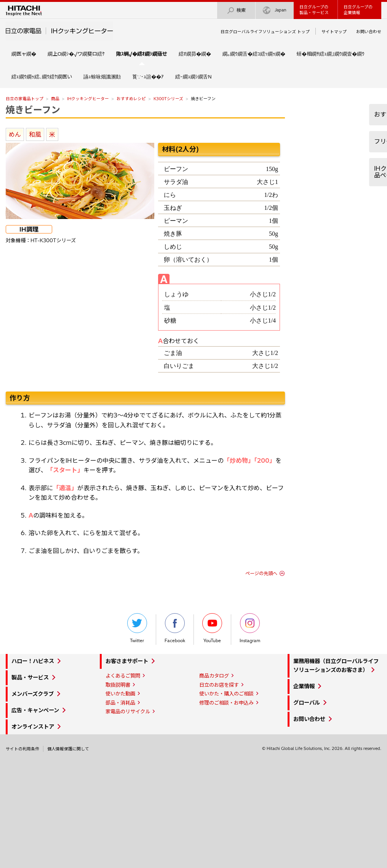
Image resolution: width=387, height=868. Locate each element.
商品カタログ (214, 676)
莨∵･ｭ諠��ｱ (148, 77)
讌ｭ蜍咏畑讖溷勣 (102, 77)
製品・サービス (30, 678)
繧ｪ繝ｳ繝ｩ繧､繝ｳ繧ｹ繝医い (42, 77)
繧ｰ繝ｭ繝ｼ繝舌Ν (193, 77)
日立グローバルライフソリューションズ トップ (265, 32)
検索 (236, 10)
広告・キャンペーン (35, 710)
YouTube (212, 628)
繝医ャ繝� (24, 54)
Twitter (137, 628)
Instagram (250, 628)
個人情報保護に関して (68, 749)
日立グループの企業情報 (358, 10)
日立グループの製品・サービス (314, 10)
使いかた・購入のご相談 (226, 694)
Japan (275, 10)
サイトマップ (334, 32)
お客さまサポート (127, 661)
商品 (55, 99)
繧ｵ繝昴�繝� (195, 54)
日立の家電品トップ (25, 99)
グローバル (307, 703)
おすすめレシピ (131, 99)
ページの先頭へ (261, 573)
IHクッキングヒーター (88, 99)
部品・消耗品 (120, 703)
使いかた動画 (120, 694)
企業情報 (304, 686)
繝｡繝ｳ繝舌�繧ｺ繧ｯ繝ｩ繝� (254, 54)
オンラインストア (33, 727)
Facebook (175, 628)
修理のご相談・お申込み (226, 703)
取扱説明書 (118, 685)
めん (15, 134)
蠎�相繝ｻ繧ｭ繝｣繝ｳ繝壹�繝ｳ (331, 54)
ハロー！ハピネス (33, 661)
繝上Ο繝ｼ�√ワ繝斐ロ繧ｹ (76, 54)
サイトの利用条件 (22, 749)
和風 (35, 134)
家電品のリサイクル (128, 711)
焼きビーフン (33, 110)
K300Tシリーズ (168, 99)
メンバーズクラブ (33, 694)
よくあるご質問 (123, 676)
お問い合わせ (369, 32)
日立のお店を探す (219, 685)
